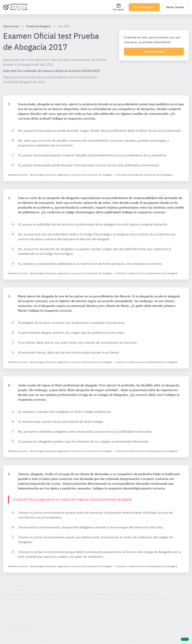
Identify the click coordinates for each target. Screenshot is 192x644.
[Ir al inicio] (15, 7)
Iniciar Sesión (175, 7)
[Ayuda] (185, 639)
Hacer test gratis (144, 7)
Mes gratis (118, 7)
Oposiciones (11, 26)
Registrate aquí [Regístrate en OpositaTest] (154, 52)
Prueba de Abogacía (38, 26)
